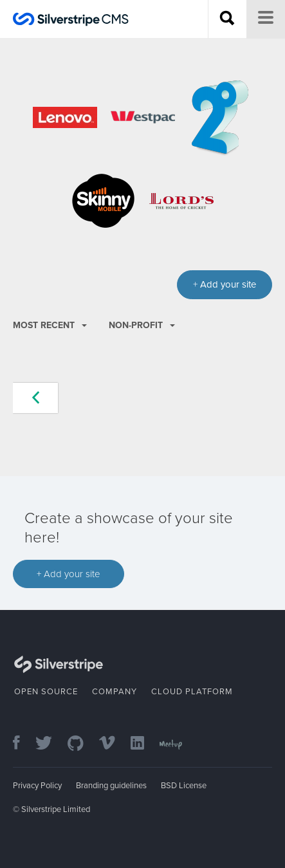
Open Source (46, 692)
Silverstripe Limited (56, 809)
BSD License (184, 786)
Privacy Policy (37, 786)
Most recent (50, 325)
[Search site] (227, 19)
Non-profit (142, 325)
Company (115, 692)
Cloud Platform (192, 692)
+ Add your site (69, 574)
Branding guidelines (111, 786)
